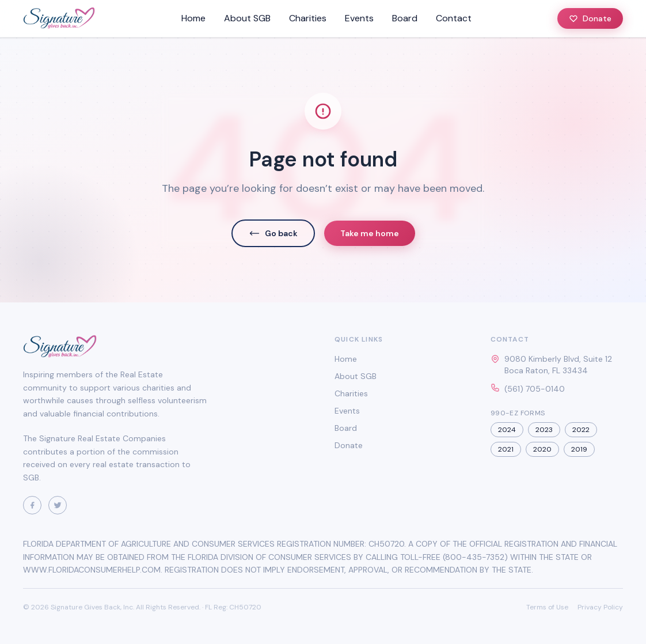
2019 (579, 449)
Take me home (370, 233)
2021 (506, 449)
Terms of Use (547, 607)
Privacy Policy (600, 607)
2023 (544, 430)
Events (359, 18)
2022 (581, 430)
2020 (542, 449)
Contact (454, 18)
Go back (273, 233)
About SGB (247, 18)
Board (405, 18)
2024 (507, 430)
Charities (308, 18)
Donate (590, 18)
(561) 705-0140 (535, 389)
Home (193, 18)
